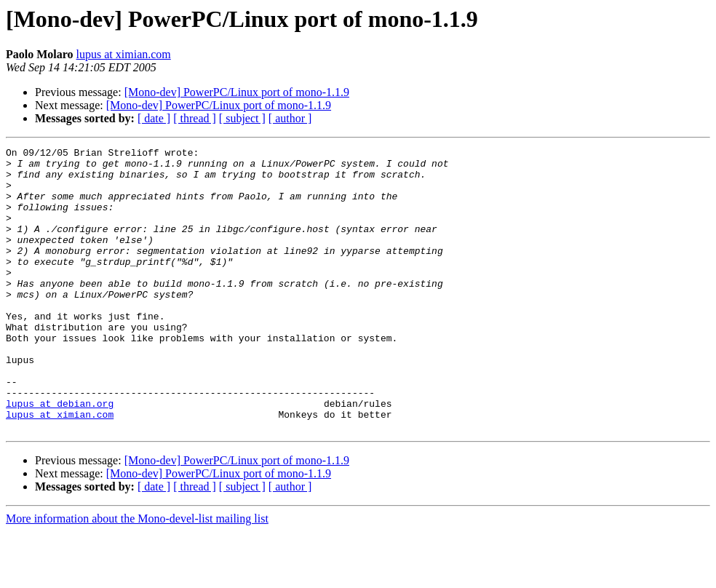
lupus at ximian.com (124, 54)
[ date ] (154, 118)
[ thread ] (195, 118)
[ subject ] (242, 118)
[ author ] (290, 118)
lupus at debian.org (60, 456)
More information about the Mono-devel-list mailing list (137, 575)
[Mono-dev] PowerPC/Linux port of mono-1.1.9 (237, 92)
